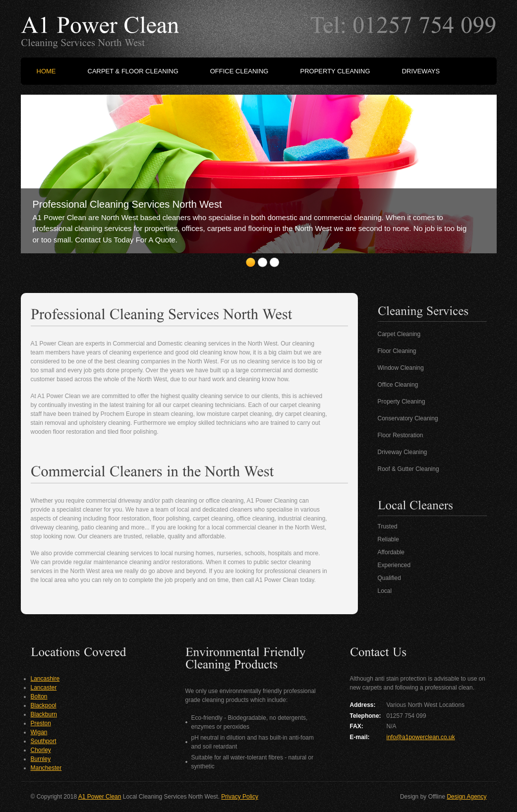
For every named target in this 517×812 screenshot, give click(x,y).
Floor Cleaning (397, 351)
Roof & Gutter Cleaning (408, 469)
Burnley (41, 759)
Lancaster (44, 688)
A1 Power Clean (100, 797)
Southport (44, 741)
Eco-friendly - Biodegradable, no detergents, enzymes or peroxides (250, 722)
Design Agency (466, 797)
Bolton (39, 696)
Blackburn (44, 714)
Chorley (41, 750)
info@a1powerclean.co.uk (421, 737)
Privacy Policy (240, 797)
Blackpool (44, 705)
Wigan (39, 732)
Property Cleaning (402, 402)
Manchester (46, 768)
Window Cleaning (401, 368)
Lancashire (45, 679)
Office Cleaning (398, 385)
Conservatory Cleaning (408, 418)
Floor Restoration (401, 435)
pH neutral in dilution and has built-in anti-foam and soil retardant (253, 742)
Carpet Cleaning (399, 334)
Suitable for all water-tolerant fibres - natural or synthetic (253, 762)
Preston (41, 723)
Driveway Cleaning (402, 452)
